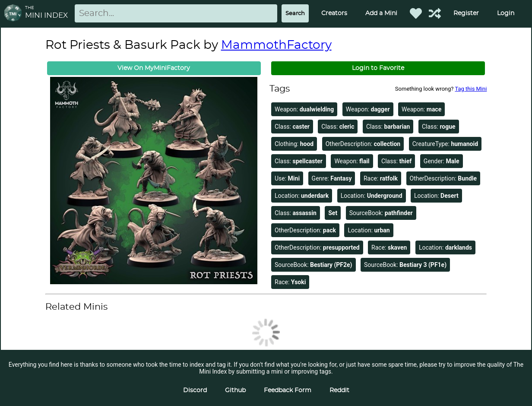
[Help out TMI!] (435, 13)
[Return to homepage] (15, 14)
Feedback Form (288, 390)
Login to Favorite (378, 68)
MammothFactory (276, 45)
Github (235, 390)
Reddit (339, 390)
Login (506, 13)
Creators (334, 13)
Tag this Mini (471, 89)
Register (466, 13)
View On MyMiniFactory (154, 68)
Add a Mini (381, 13)
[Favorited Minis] (416, 13)
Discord (195, 390)
